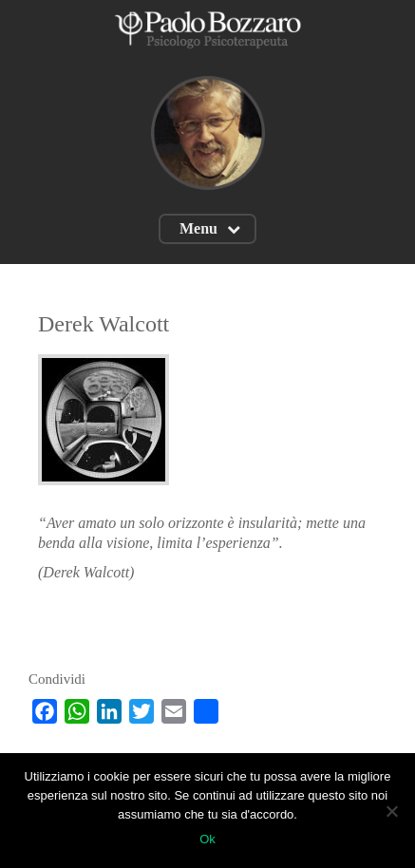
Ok (207, 839)
